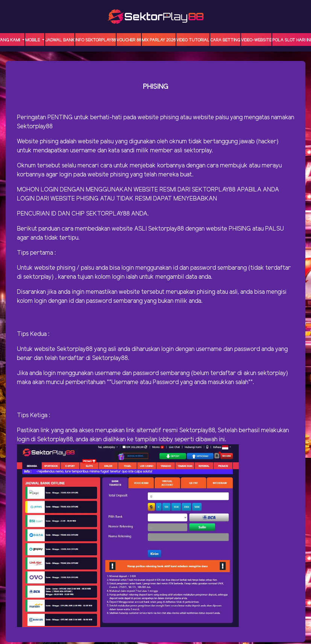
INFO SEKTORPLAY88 (96, 40)
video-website (256, 40)
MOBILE (33, 40)
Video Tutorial (193, 40)
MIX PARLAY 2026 (159, 40)
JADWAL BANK (60, 40)
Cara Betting (225, 40)
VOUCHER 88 (129, 40)
